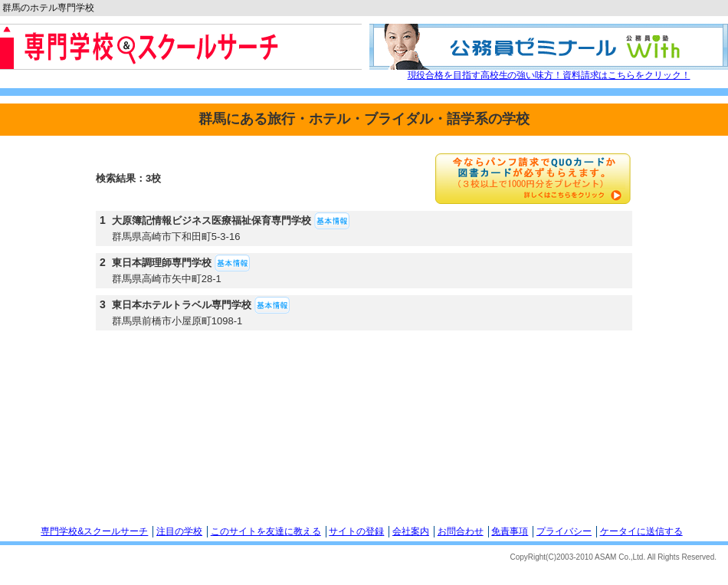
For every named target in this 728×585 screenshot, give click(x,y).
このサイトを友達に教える (266, 531)
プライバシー (564, 531)
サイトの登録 (356, 531)
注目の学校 (179, 531)
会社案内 (411, 531)
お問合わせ (461, 531)
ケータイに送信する (641, 531)
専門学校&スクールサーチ (94, 531)
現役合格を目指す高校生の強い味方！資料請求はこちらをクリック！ (549, 75)
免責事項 (510, 531)
